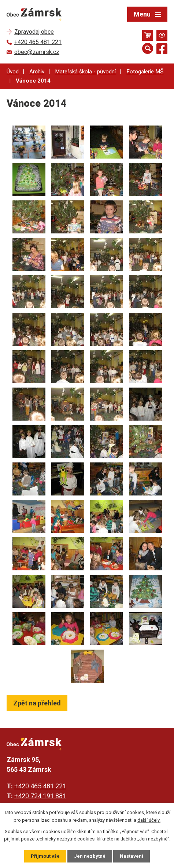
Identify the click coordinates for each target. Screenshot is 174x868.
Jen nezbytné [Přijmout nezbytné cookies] (90, 856)
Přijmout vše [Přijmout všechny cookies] (45, 856)
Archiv (37, 72)
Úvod (13, 72)
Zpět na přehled (37, 703)
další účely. (149, 820)
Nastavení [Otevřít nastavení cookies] (132, 856)
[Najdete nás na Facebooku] (162, 50)
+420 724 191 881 (40, 796)
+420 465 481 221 (40, 786)
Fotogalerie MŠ (145, 72)
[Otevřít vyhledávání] (148, 48)
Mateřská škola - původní (85, 72)
